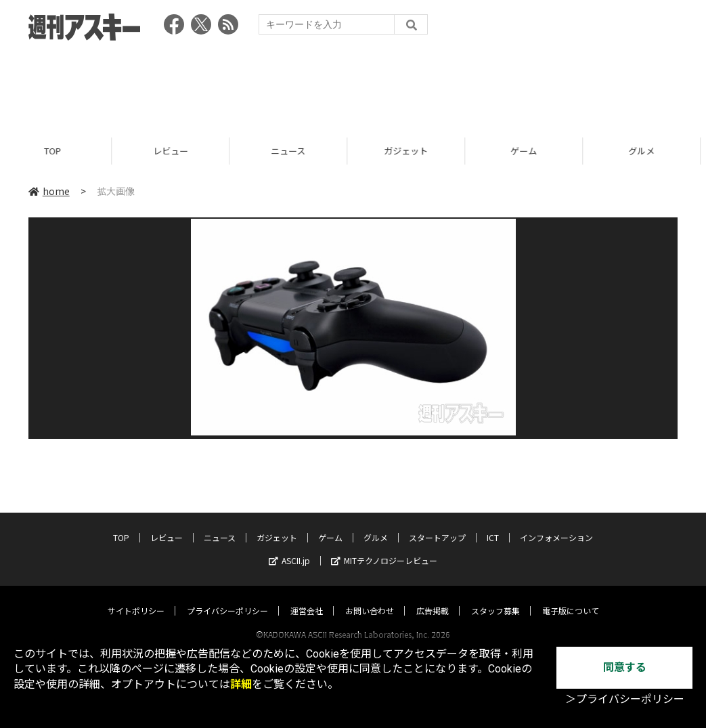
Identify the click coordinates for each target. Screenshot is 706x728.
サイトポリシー (136, 598)
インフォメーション (556, 524)
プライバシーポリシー (227, 598)
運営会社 (307, 598)
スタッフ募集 (495, 598)
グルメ (376, 524)
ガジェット (412, 151)
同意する (625, 667)
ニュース (294, 151)
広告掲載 (433, 598)
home (49, 191)
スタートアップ (437, 524)
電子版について (571, 598)
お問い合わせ (370, 598)
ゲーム (530, 151)
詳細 (241, 684)
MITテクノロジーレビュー (384, 548)
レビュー (177, 151)
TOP (59, 151)
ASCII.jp (289, 548)
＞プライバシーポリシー (625, 699)
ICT (493, 524)
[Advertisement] (353, 85)
